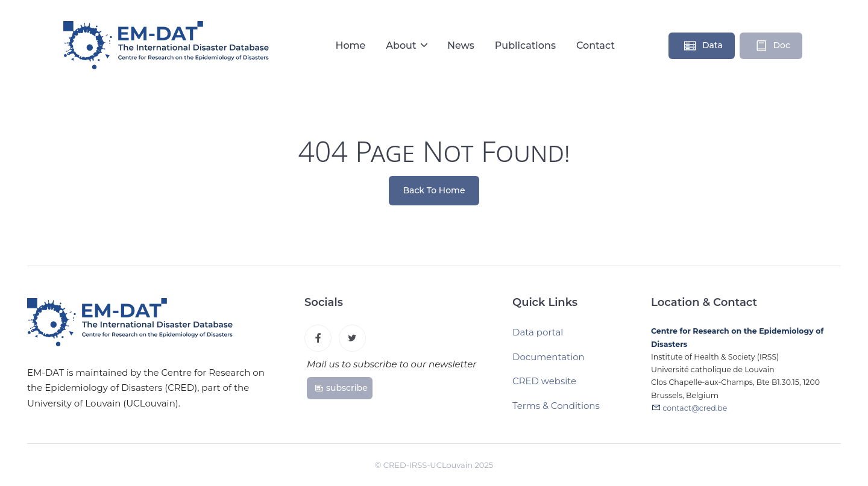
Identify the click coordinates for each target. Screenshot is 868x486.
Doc (772, 46)
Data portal (538, 333)
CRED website (544, 382)
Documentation (549, 357)
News (461, 45)
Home (350, 45)
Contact (596, 45)
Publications (525, 45)
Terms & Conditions (556, 406)
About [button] (402, 45)
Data (703, 46)
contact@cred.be (695, 408)
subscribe (341, 388)
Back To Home (434, 190)
